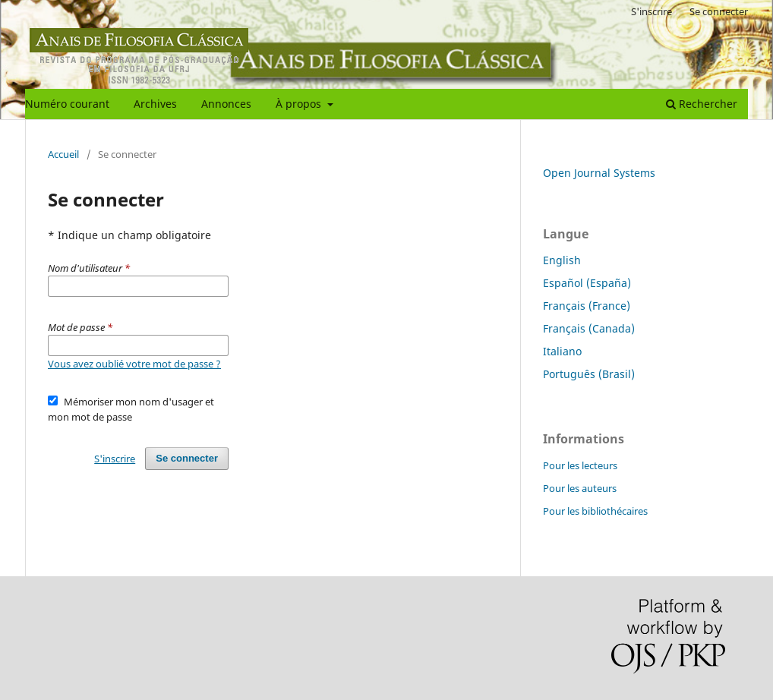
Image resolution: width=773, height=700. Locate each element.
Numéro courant (67, 104)
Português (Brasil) (589, 374)
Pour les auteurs (580, 488)
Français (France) (587, 306)
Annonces (226, 104)
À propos (300, 104)
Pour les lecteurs (580, 465)
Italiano (562, 351)
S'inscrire (652, 11)
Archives (155, 104)
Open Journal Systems (599, 173)
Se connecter (719, 11)
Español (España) (587, 283)
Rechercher (702, 104)
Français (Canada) (589, 328)
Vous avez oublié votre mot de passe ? (134, 364)
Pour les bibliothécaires (595, 511)
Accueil (63, 154)
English (562, 260)
